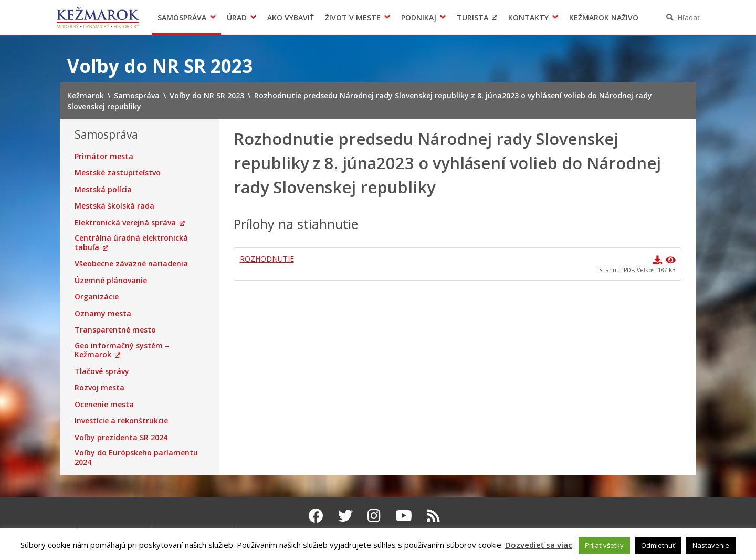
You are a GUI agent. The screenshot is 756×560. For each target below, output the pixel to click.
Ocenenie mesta (104, 405)
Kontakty (528, 18)
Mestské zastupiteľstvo (118, 173)
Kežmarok (98, 17)
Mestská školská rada (114, 206)
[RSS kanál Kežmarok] (433, 515)
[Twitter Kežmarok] (345, 515)
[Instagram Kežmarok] (374, 515)
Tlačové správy (102, 371)
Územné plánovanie (111, 281)
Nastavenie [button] (711, 545)
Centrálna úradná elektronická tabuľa (131, 242)
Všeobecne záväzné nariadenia (131, 264)
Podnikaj (419, 18)
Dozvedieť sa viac (539, 545)
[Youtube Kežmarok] (404, 515)
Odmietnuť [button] (658, 545)
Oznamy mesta (103, 314)
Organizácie (97, 297)
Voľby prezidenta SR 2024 (121, 438)
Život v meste (353, 18)
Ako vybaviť (291, 18)
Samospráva (182, 18)
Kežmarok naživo (604, 18)
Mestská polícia (103, 190)
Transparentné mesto (115, 330)
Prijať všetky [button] (604, 545)
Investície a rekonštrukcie (121, 421)
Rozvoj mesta (99, 388)
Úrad (237, 18)
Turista (472, 18)
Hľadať (689, 18)
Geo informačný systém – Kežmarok (122, 350)
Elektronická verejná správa (125, 223)
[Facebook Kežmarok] (316, 515)
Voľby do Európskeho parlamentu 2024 (136, 457)
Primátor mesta (104, 157)
